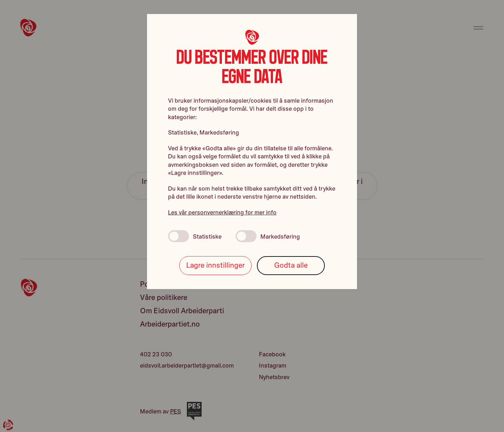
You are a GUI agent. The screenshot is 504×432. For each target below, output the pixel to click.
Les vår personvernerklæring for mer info (222, 212)
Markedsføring (268, 236)
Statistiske (195, 236)
